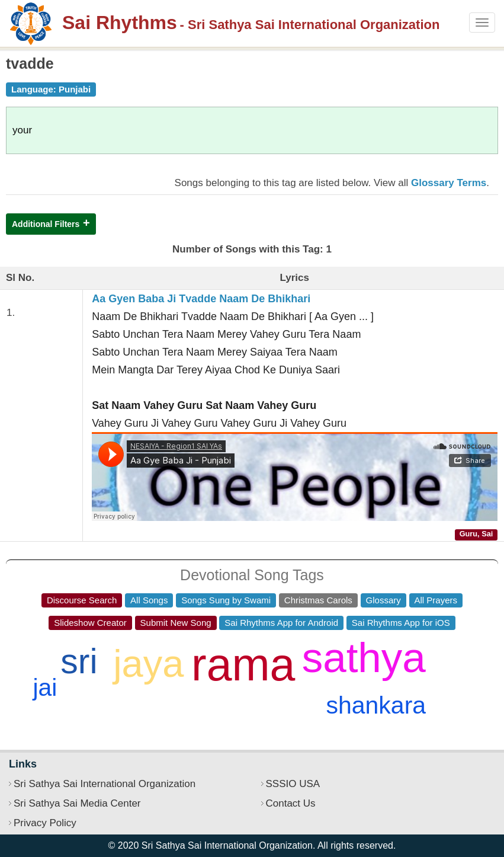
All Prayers (436, 600)
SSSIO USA (293, 784)
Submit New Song (176, 623)
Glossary (383, 600)
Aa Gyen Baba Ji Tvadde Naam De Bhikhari (201, 299)
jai (45, 687)
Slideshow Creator (90, 623)
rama (243, 664)
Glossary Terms (449, 183)
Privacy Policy (45, 823)
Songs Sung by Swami (226, 600)
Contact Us (291, 803)
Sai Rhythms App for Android (281, 623)
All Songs (149, 600)
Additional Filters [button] (46, 224)
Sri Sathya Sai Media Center (77, 803)
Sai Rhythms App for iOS (401, 623)
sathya (364, 658)
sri (79, 661)
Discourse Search (82, 600)
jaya (148, 663)
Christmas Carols (318, 600)
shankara (376, 705)
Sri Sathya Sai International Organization (105, 784)
